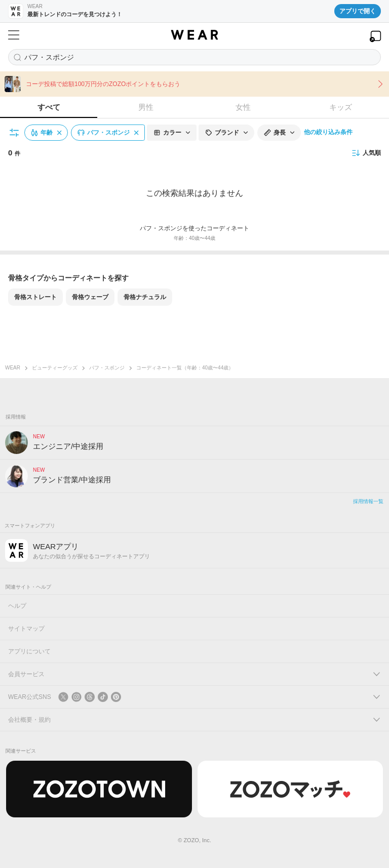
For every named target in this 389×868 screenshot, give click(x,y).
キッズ (341, 107)
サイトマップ (26, 629)
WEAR (13, 368)
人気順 (366, 153)
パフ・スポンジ (107, 368)
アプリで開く (358, 11)
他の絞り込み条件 (328, 132)
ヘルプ (17, 606)
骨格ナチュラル (145, 297)
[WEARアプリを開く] (375, 36)
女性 (243, 107)
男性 (146, 107)
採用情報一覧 (368, 501)
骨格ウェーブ (90, 297)
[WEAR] (194, 35)
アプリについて (29, 651)
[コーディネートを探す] (194, 57)
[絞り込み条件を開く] (15, 133)
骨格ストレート (35, 297)
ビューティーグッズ (55, 368)
